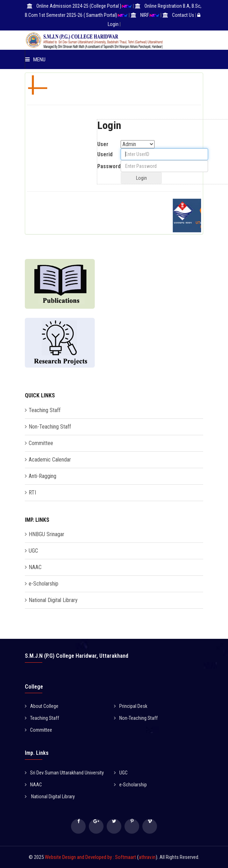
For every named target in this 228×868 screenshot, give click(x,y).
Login (113, 24)
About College (42, 706)
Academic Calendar (50, 460)
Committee (41, 443)
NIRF (145, 15)
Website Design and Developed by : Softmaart (91, 857)
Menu (35, 60)
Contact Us (183, 15)
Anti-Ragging (42, 476)
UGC (33, 551)
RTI (32, 493)
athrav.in (147, 857)
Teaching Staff (45, 410)
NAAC (35, 567)
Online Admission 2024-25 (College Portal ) (79, 6)
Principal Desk (131, 706)
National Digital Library (53, 600)
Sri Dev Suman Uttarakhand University (64, 773)
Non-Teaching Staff (50, 427)
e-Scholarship (44, 584)
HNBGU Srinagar (47, 534)
